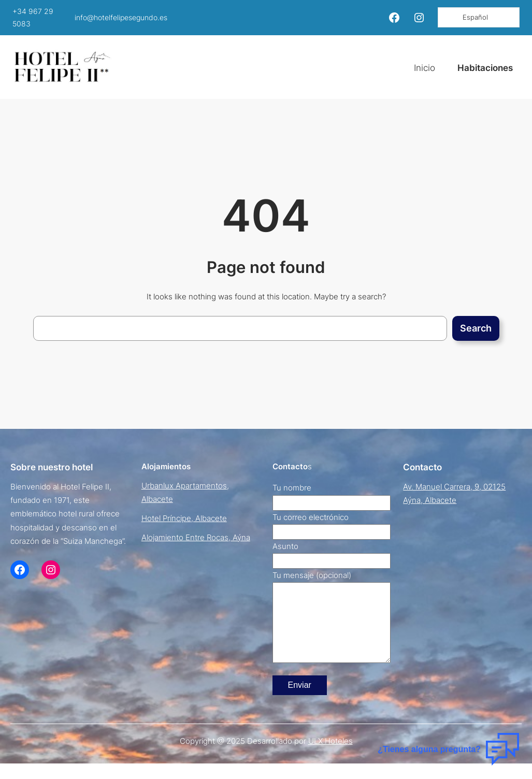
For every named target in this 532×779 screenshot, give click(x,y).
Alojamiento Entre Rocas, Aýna (196, 537)
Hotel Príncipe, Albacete (184, 518)
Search (476, 328)
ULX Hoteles (330, 756)
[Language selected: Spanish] (479, 17)
